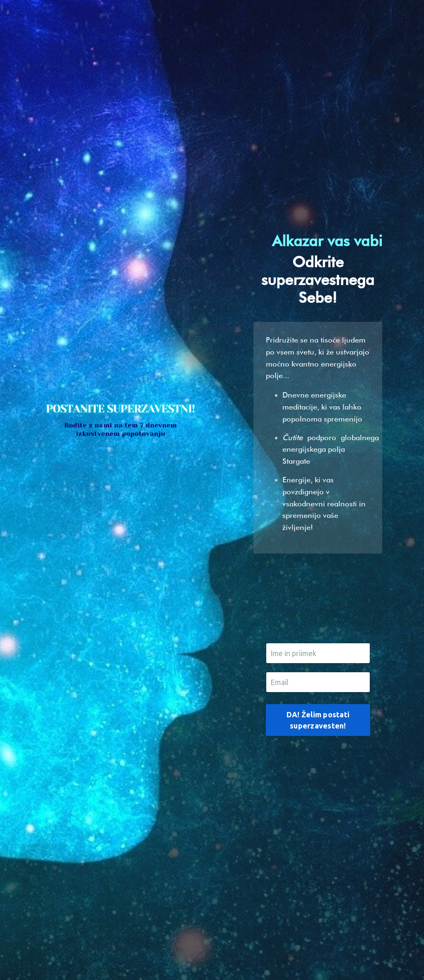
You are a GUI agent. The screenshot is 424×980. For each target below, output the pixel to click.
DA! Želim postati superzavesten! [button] (318, 720)
